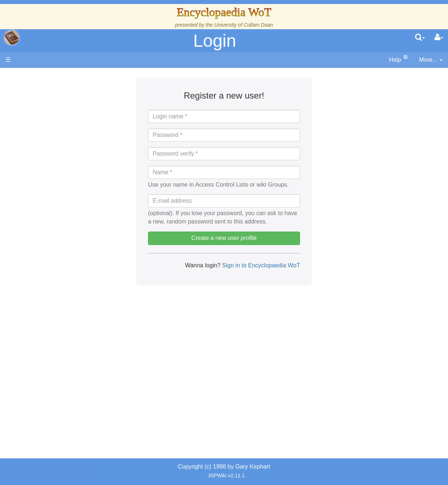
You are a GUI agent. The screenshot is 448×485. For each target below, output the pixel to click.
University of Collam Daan (244, 25)
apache (12, 38)
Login (215, 41)
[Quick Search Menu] (420, 38)
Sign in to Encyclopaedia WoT (260, 265)
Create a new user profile (224, 238)
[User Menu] (439, 38)
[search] (420, 38)
